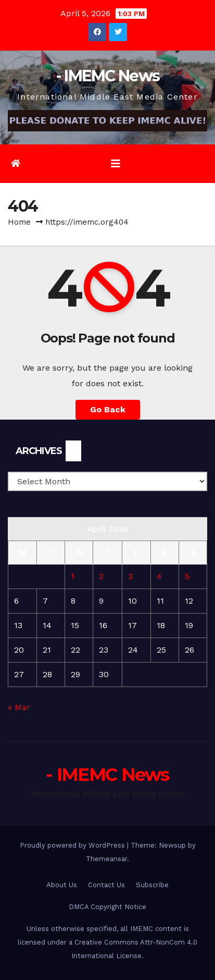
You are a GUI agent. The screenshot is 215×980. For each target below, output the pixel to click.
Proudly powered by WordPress (73, 845)
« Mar (19, 707)
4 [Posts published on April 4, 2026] (159, 576)
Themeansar (106, 859)
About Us (62, 885)
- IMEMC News (108, 76)
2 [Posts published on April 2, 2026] (101, 576)
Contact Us (106, 885)
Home (19, 222)
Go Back (108, 409)
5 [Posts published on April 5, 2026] (187, 576)
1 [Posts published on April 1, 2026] (73, 576)
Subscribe (152, 885)
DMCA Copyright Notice (107, 907)
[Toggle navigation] (116, 164)
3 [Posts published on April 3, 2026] (130, 576)
